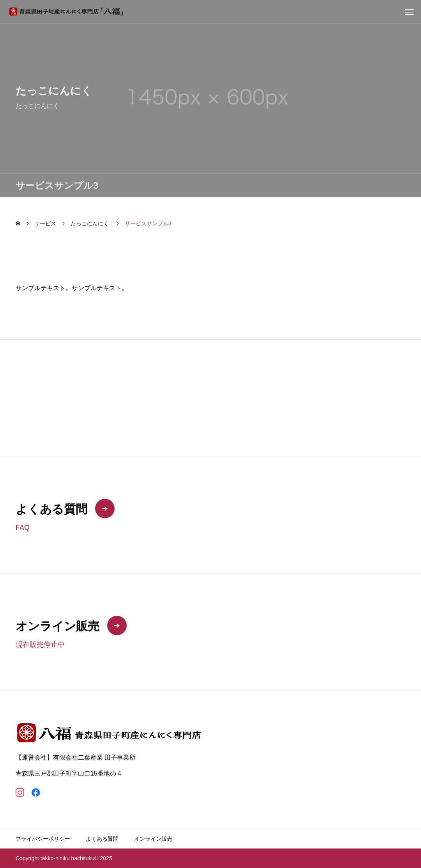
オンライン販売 (153, 839)
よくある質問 (102, 839)
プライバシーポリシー (43, 839)
